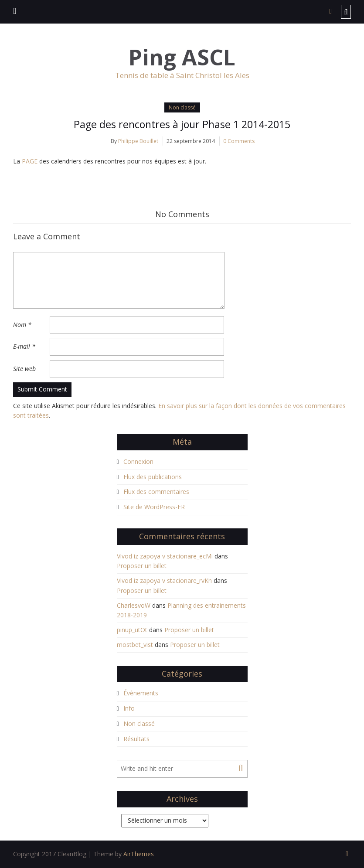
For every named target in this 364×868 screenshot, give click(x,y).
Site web (24, 369)
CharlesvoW (134, 605)
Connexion (138, 461)
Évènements (141, 693)
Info (129, 709)
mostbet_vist (135, 645)
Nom (22, 325)
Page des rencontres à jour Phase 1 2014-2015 (182, 124)
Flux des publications (153, 477)
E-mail (24, 347)
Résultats (136, 739)
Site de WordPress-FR (154, 507)
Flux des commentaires (156, 492)
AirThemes (139, 854)
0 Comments (239, 141)
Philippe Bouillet (138, 141)
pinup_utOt (132, 630)
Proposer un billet (142, 566)
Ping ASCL (182, 57)
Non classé (182, 107)
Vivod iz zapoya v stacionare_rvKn (164, 581)
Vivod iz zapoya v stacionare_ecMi (165, 556)
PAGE (31, 162)
